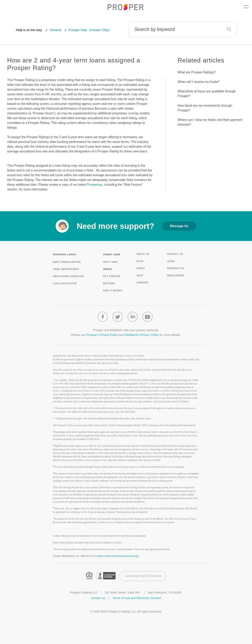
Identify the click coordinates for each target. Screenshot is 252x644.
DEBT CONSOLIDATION (67, 262)
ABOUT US (143, 254)
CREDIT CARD (112, 254)
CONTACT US (175, 254)
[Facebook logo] (103, 317)
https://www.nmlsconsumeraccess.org (118, 556)
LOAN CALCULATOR (65, 283)
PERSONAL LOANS (64, 254)
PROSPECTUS (176, 268)
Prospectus (95, 185)
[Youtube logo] (147, 317)
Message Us (179, 226)
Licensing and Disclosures (143, 576)
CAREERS (142, 283)
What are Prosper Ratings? (197, 72)
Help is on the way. (29, 30)
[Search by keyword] (183, 29)
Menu (246, 7)
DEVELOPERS (175, 275)
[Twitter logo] (118, 317)
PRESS (141, 268)
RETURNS (109, 283)
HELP (140, 275)
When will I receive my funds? (199, 82)
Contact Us (99, 598)
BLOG (140, 261)
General (56, 30)
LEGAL (171, 261)
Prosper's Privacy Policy (102, 335)
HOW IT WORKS (113, 290)
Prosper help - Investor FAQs (89, 30)
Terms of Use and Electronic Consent (137, 598)
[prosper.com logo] (126, 7)
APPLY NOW (110, 262)
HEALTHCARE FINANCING (68, 276)
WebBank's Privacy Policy (142, 335)
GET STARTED (112, 276)
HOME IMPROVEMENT (66, 269)
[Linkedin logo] (133, 317)
